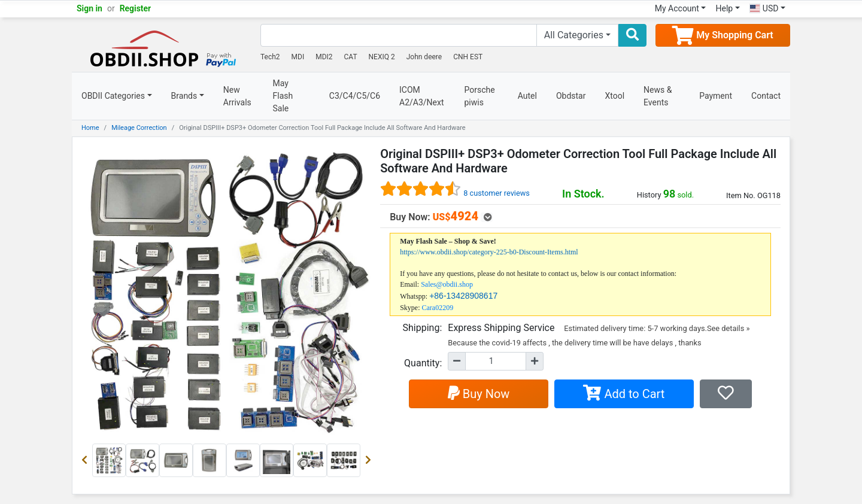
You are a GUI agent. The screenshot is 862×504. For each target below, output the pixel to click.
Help (724, 8)
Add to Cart (624, 394)
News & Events (658, 96)
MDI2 (324, 57)
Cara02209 (438, 308)
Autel (527, 96)
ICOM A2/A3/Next (422, 96)
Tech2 (270, 57)
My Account (677, 8)
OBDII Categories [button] (113, 96)
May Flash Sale (283, 96)
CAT (351, 57)
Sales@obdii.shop (447, 284)
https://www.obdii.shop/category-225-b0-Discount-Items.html (489, 252)
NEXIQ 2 (382, 57)
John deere (424, 57)
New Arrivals (237, 96)
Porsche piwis (480, 96)
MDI (298, 57)
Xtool (614, 96)
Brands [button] (184, 96)
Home (90, 128)
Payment (716, 96)
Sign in (89, 8)
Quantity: (423, 363)
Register (136, 8)
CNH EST (468, 57)
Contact (766, 96)
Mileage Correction (139, 128)
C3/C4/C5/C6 (355, 96)
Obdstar (571, 96)
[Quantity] (496, 361)
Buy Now (479, 394)
